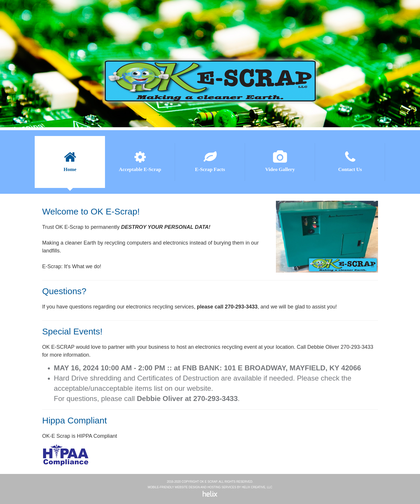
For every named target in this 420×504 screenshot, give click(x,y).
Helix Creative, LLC (257, 487)
